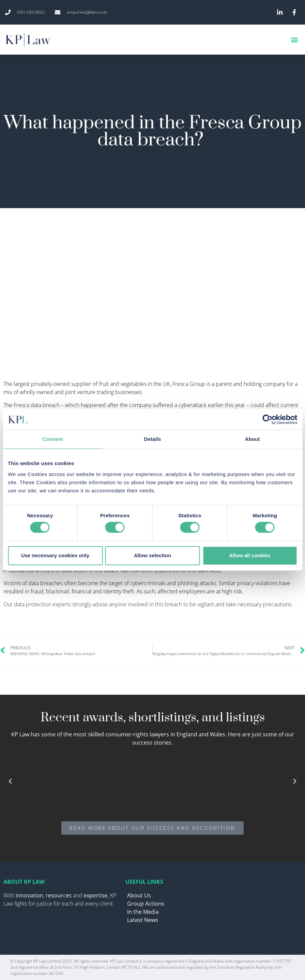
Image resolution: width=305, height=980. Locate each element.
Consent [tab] (53, 439)
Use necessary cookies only (55, 555)
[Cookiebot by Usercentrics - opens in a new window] (267, 419)
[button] (294, 40)
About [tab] (253, 439)
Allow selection (152, 555)
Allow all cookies (250, 555)
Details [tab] (153, 439)
